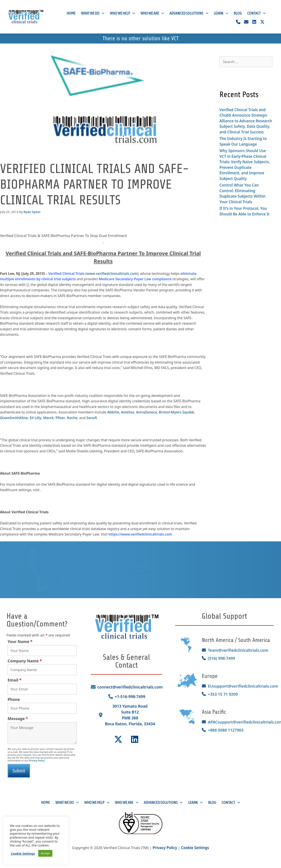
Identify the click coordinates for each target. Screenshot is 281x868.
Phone (14, 699)
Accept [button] (45, 853)
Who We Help (123, 13)
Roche (72, 418)
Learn (221, 13)
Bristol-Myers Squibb (176, 412)
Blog (238, 13)
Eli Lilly (36, 418)
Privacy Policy (37, 760)
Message (18, 719)
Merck (48, 418)
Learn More (140, 565)
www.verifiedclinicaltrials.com (112, 274)
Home (71, 13)
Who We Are (152, 13)
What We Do (93, 13)
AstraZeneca (147, 412)
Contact (257, 13)
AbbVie (113, 412)
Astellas (127, 412)
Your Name (20, 641)
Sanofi (92, 418)
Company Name (25, 661)
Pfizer (60, 418)
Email (15, 680)
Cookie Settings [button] (195, 848)
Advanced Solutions (189, 13)
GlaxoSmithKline (14, 418)
